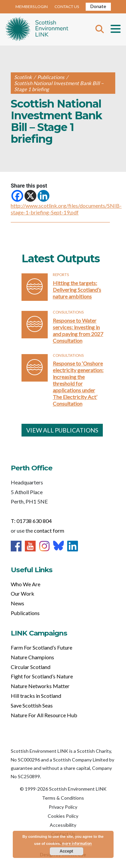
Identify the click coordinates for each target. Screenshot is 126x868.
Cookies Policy (63, 816)
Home (37, 29)
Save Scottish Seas (32, 705)
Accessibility (63, 825)
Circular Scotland (31, 667)
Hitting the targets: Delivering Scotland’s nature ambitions (77, 290)
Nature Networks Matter (40, 686)
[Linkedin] (44, 196)
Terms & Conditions (63, 798)
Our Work (23, 593)
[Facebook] (17, 196)
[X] (30, 196)
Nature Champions (32, 657)
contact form (49, 530)
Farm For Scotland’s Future (41, 647)
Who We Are (26, 584)
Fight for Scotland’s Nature (42, 676)
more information (77, 843)
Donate (98, 6)
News (17, 603)
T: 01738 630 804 (31, 521)
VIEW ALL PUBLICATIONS (62, 430)
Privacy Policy (63, 807)
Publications (25, 613)
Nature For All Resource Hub (44, 715)
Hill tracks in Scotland (36, 696)
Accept (66, 851)
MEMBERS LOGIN (32, 7)
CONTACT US (67, 7)
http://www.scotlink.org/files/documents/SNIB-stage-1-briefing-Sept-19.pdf (66, 209)
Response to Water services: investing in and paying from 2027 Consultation (78, 330)
